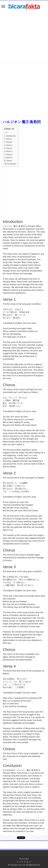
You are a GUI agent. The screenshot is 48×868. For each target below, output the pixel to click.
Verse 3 (9, 151)
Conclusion (12, 164)
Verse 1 (9, 139)
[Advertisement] (24, 37)
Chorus (9, 142)
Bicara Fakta (24, 859)
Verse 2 (9, 145)
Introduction (11, 136)
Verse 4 (9, 158)
